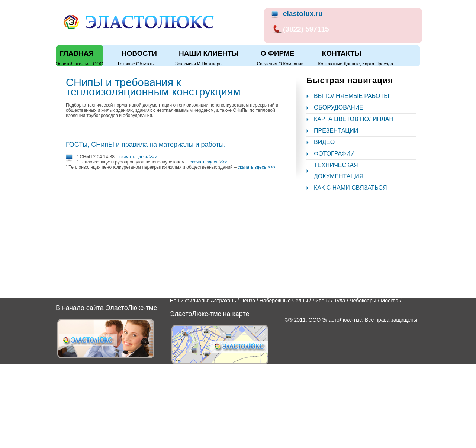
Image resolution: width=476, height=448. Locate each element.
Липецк (321, 301)
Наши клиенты (209, 53)
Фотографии (334, 154)
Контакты (342, 53)
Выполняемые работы (351, 96)
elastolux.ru (303, 14)
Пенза (248, 301)
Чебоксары (363, 301)
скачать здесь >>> (138, 157)
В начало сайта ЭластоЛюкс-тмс (106, 308)
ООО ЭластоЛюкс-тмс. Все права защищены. (364, 320)
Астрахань (223, 301)
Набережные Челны (284, 301)
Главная (77, 53)
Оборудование (339, 108)
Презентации (336, 131)
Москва (390, 301)
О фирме (278, 53)
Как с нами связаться (350, 188)
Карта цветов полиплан (354, 119)
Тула (340, 301)
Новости (139, 53)
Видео (324, 142)
